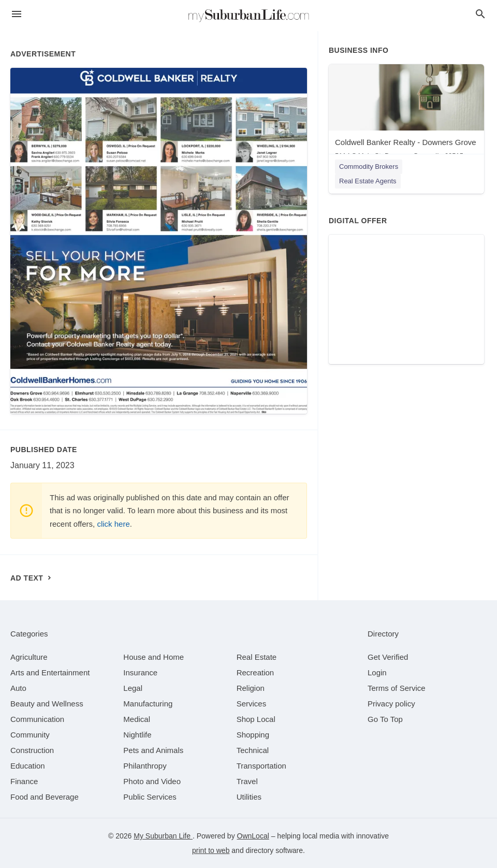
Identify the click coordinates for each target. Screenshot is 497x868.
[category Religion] (251, 688)
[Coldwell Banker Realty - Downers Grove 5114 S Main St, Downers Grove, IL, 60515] (406, 114)
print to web (211, 850)
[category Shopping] (253, 735)
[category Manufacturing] (148, 704)
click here (113, 524)
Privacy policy (391, 704)
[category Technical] (253, 750)
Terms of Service (397, 688)
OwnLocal (253, 836)
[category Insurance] (140, 672)
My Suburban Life (163, 836)
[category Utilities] (249, 797)
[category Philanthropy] (145, 766)
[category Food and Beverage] (45, 797)
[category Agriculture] (29, 657)
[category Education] (28, 766)
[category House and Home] (154, 657)
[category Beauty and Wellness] (47, 704)
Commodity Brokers (369, 167)
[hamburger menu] (17, 14)
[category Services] (252, 704)
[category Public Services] (150, 797)
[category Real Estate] (257, 657)
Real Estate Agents (368, 181)
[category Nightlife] (137, 735)
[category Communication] (37, 719)
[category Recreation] (255, 672)
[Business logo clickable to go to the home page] (248, 16)
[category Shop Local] (256, 719)
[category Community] (30, 735)
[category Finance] (24, 781)
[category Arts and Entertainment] (50, 672)
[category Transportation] (261, 766)
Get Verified (388, 657)
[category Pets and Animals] (153, 750)
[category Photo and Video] (152, 781)
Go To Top (385, 719)
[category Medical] (137, 719)
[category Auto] (18, 688)
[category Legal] (133, 688)
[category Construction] (32, 750)
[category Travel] (247, 781)
